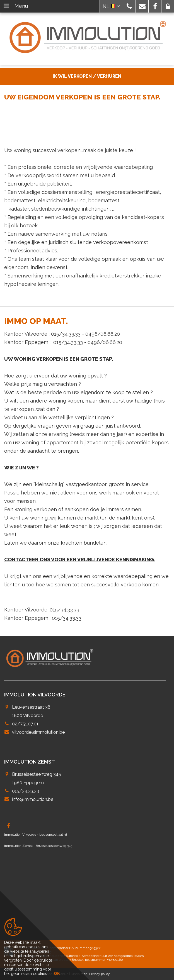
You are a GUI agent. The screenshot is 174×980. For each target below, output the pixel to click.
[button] (129, 6)
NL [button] (111, 6)
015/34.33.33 (26, 791)
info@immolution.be (33, 799)
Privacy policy (100, 974)
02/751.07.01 (25, 724)
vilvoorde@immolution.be (38, 732)
